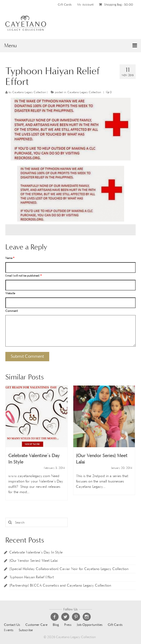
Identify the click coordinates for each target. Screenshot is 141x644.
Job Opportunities (90, 625)
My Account (85, 5)
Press (68, 625)
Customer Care (36, 625)
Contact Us (12, 625)
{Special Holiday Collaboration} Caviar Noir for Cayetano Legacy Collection (69, 569)
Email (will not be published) (23, 276)
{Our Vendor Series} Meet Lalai (34, 561)
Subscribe (26, 630)
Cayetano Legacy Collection (29, 92)
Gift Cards (65, 5)
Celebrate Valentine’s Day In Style (36, 552)
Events (9, 630)
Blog (56, 625)
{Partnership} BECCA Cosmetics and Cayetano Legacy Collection (60, 585)
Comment (12, 311)
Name (10, 258)
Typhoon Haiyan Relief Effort (32, 577)
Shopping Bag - (116, 5)
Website (10, 293)
